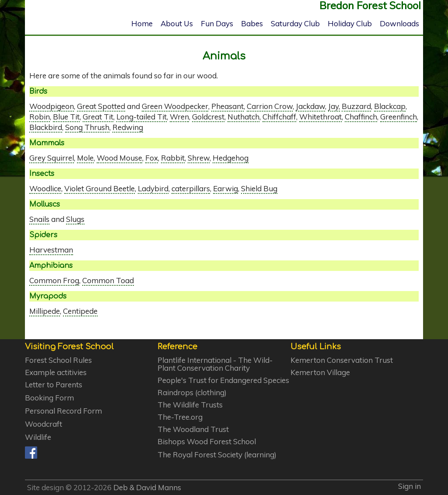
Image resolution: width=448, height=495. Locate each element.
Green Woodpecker (175, 106)
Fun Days (217, 23)
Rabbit (173, 158)
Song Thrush (87, 127)
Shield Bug (259, 188)
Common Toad (108, 280)
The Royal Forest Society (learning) (217, 455)
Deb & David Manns (147, 487)
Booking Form (49, 398)
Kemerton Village (320, 372)
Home (142, 23)
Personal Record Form (63, 411)
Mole (85, 158)
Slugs (75, 219)
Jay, (334, 106)
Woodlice (45, 188)
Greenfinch (399, 117)
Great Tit (98, 117)
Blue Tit (66, 117)
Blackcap (390, 106)
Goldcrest (208, 117)
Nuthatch (243, 117)
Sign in (409, 486)
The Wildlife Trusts (190, 405)
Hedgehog (231, 158)
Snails (39, 219)
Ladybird (153, 188)
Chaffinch (361, 117)
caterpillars (191, 188)
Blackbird (46, 127)
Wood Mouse (119, 158)
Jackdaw (310, 106)
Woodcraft (44, 424)
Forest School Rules (58, 360)
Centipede (80, 311)
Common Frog (54, 280)
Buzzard (356, 106)
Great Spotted (101, 106)
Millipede (45, 311)
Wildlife (38, 437)
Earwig (226, 188)
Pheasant (227, 106)
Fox (152, 158)
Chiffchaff (279, 117)
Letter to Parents (54, 385)
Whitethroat (320, 117)
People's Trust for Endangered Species (223, 380)
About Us (177, 23)
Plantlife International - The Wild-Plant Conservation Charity (215, 364)
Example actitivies (56, 372)
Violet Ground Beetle (100, 188)
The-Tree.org (180, 417)
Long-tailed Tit (142, 117)
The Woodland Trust (193, 429)
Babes (252, 23)
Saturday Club (295, 23)
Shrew (199, 158)
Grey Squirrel (52, 158)
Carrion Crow (270, 106)
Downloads (399, 23)
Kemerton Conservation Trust (342, 360)
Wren (179, 117)
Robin (40, 117)
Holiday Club (350, 23)
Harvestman (51, 250)
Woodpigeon (52, 106)
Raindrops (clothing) (192, 393)
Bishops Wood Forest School (207, 442)
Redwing (128, 127)
